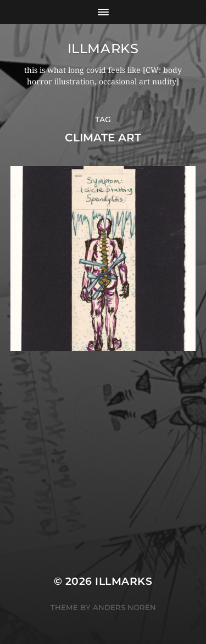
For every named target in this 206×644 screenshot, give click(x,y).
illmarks (103, 49)
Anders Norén (124, 607)
